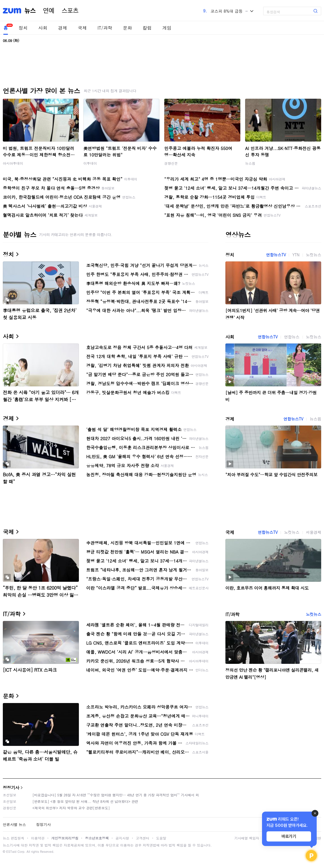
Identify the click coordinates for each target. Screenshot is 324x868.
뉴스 (30, 11)
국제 (82, 28)
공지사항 (122, 838)
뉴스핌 (250, 163)
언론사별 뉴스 (14, 824)
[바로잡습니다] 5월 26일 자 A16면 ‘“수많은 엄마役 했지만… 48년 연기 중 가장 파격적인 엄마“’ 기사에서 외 (116, 795)
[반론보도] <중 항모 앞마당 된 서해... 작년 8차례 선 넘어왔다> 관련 (85, 801)
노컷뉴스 (314, 255)
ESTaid (11, 852)
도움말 (161, 838)
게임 (167, 28)
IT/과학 (105, 28)
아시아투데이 (13, 163)
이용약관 (38, 838)
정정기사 (11, 787)
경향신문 (171, 163)
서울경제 (314, 532)
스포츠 (70, 11)
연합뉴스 (292, 337)
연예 (49, 11)
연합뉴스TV (276, 255)
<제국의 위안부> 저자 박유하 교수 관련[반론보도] (71, 808)
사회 (43, 28)
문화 (127, 28)
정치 (23, 28)
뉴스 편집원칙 (14, 838)
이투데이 (90, 163)
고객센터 (143, 838)
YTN (296, 255)
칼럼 (147, 28)
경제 (63, 28)
